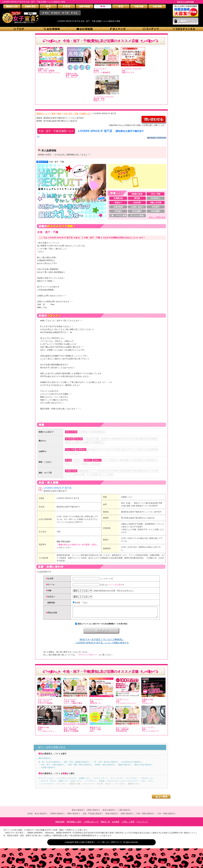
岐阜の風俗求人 (109, 812)
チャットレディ (117, 780)
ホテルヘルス (113, 783)
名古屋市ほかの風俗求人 (132, 764)
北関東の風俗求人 (57, 816)
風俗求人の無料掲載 (185, 2)
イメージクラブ (47, 786)
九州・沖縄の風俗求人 (167, 816)
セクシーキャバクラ (130, 783)
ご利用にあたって (91, 824)
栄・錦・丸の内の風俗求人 (50, 764)
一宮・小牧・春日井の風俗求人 (106, 764)
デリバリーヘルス (46, 780)
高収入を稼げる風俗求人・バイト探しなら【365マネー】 (98, 844)
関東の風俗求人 (74, 816)
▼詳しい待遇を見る (157, 217)
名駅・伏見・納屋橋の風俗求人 (77, 764)
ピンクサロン (132, 780)
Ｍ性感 (102, 783)
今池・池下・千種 (56, 162)
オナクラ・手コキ (48, 783)
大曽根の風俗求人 (48, 770)
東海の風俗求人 (112, 816)
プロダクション (147, 780)
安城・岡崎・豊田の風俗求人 (80, 767)
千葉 (67, 13)
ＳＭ (143, 783)
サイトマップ (142, 824)
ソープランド (90, 783)
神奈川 (57, 13)
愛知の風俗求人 (45, 761)
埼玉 (75, 13)
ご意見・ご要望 (128, 824)
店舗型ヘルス (127, 497)
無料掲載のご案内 (74, 824)
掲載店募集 (60, 824)
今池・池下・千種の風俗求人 (53, 767)
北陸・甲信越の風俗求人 (93, 816)
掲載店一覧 (105, 824)
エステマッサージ (100, 780)
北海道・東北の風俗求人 (37, 816)
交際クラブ (63, 783)
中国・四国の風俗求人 (146, 816)
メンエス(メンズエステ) (66, 780)
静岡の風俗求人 (94, 812)
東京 (47, 13)
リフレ (150, 783)
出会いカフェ (76, 783)
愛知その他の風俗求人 (143, 767)
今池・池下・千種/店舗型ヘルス (56, 131)
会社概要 (116, 824)
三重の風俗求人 (125, 812)
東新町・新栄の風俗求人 (105, 767)
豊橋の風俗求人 (125, 767)
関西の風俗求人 (127, 816)
